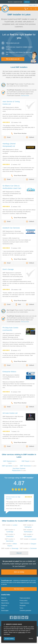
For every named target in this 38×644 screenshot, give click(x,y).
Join (27, 2)
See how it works (19, 589)
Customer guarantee (25, 611)
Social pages (5, 611)
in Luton (28, 461)
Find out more (25, 96)
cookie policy (22, 632)
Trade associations (25, 598)
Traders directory (24, 603)
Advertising (4, 601)
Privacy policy (24, 601)
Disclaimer (23, 606)
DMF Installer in (10, 525)
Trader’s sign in (33, 5)
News (3, 608)
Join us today (19, 572)
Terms (21, 608)
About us (4, 598)
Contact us (4, 606)
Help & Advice (5, 603)
